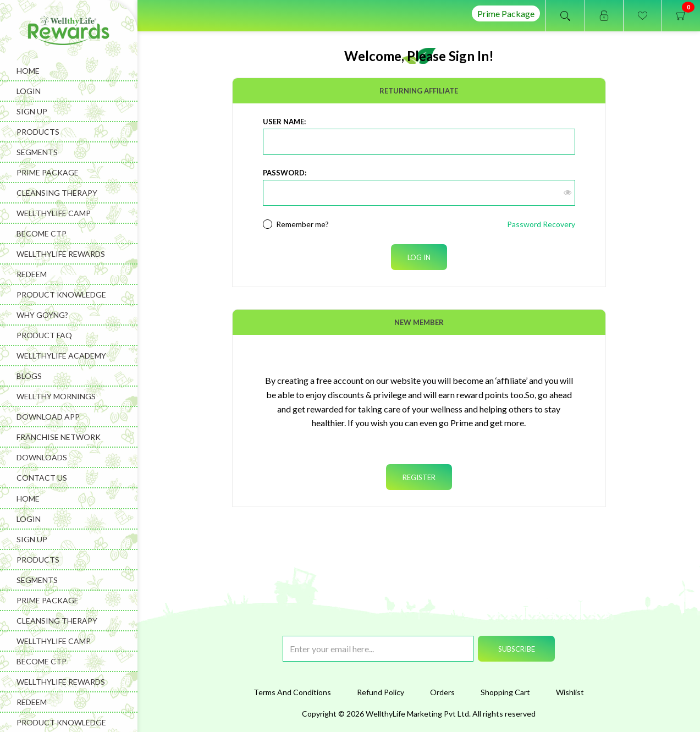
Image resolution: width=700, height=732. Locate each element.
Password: (285, 173)
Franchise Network (59, 437)
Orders (442, 692)
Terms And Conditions (292, 692)
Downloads (42, 457)
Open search (565, 16)
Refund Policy (381, 692)
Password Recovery (541, 224)
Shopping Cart (505, 692)
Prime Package (506, 13)
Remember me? (302, 224)
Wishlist (570, 692)
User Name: (284, 122)
